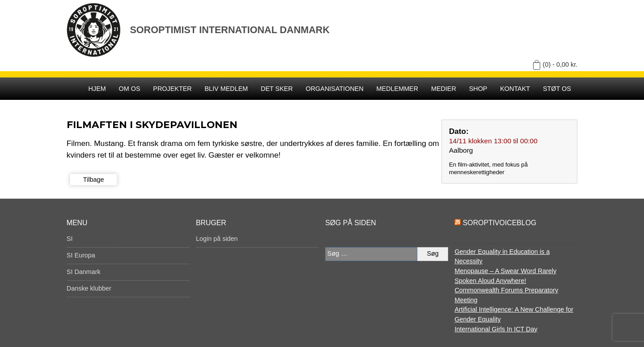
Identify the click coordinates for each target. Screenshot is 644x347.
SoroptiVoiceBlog (500, 223)
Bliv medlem (226, 89)
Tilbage (94, 180)
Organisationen (335, 89)
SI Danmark (84, 272)
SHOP (478, 89)
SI (70, 239)
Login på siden (217, 239)
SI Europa (81, 255)
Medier (444, 89)
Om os (130, 89)
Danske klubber (89, 288)
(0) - (560, 64)
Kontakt (515, 89)
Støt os (557, 89)
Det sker (277, 89)
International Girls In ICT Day (496, 329)
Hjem (97, 89)
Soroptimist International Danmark (230, 30)
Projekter (172, 89)
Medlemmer (398, 89)
